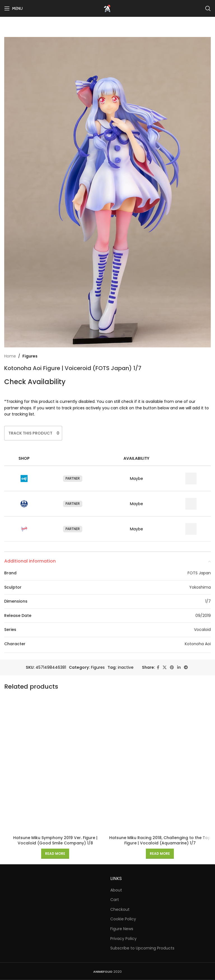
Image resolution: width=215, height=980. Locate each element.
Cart (115, 900)
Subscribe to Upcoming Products (142, 948)
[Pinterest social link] (172, 667)
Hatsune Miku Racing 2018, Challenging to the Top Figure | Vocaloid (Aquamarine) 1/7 (160, 840)
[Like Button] (30, 433)
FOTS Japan (199, 573)
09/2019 (203, 616)
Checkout (120, 910)
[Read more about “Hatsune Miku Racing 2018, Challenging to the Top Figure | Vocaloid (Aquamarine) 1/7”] (160, 854)
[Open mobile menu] (13, 8)
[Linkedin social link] (179, 667)
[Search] (208, 8)
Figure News (122, 929)
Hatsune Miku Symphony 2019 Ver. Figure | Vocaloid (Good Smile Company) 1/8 (55, 840)
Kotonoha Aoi (198, 644)
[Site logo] (107, 8)
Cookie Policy (123, 919)
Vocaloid (202, 630)
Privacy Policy (123, 939)
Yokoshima (200, 587)
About (116, 890)
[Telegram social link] (186, 667)
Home (10, 356)
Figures (30, 356)
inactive (126, 667)
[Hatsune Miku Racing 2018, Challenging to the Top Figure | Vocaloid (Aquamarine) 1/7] (160, 764)
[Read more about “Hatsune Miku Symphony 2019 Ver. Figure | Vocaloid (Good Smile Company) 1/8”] (55, 854)
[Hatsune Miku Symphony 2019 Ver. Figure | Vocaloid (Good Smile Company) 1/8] (55, 764)
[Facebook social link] (158, 667)
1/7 (208, 601)
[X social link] (165, 667)
